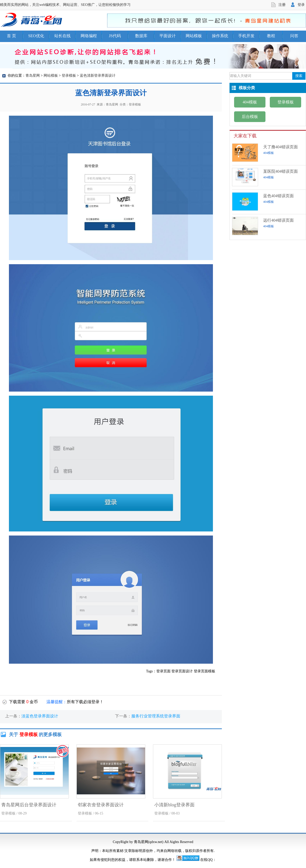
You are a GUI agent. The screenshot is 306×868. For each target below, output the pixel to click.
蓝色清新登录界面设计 (98, 76)
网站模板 (194, 36)
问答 (294, 36)
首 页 (11, 36)
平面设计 (168, 36)
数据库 (141, 36)
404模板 (250, 102)
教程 (271, 36)
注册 (282, 5)
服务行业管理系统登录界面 (156, 716)
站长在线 (62, 36)
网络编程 (89, 36)
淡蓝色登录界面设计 (40, 716)
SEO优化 (36, 36)
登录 (301, 5)
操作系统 (220, 36)
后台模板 (250, 117)
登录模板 (69, 76)
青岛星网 (33, 76)
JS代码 (115, 36)
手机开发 (246, 36)
